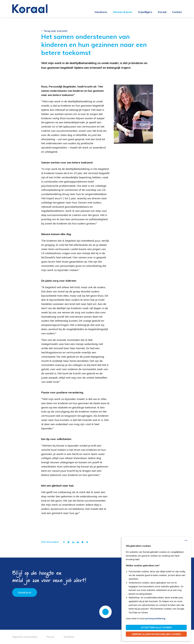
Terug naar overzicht (54, 31)
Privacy (50, 637)
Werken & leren (122, 12)
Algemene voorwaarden (25, 637)
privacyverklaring (155, 618)
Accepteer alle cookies (156, 627)
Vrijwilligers (145, 12)
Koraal (162, 12)
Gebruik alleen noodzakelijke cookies (156, 634)
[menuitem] (98, 12)
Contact (177, 12)
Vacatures (101, 12)
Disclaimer (69, 637)
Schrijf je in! (25, 592)
